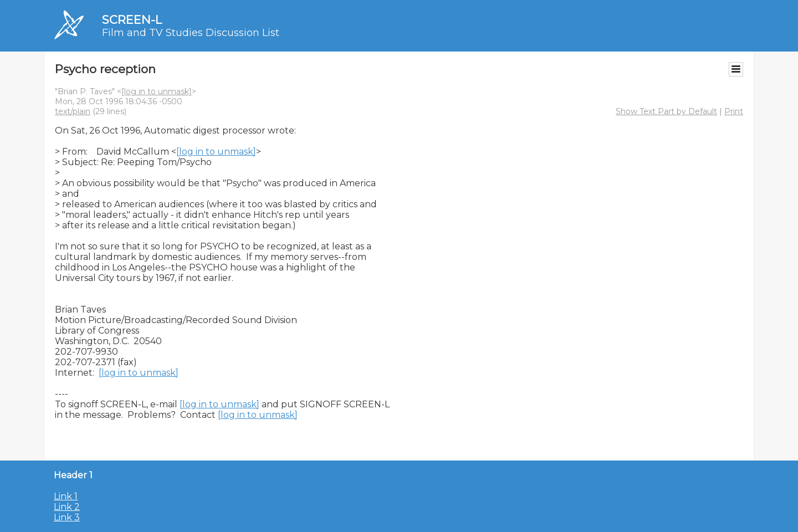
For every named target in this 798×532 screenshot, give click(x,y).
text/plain (73, 111)
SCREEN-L (132, 20)
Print (734, 111)
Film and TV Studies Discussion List (191, 33)
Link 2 (67, 507)
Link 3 (67, 517)
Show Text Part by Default (666, 111)
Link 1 (66, 496)
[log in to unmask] (157, 91)
